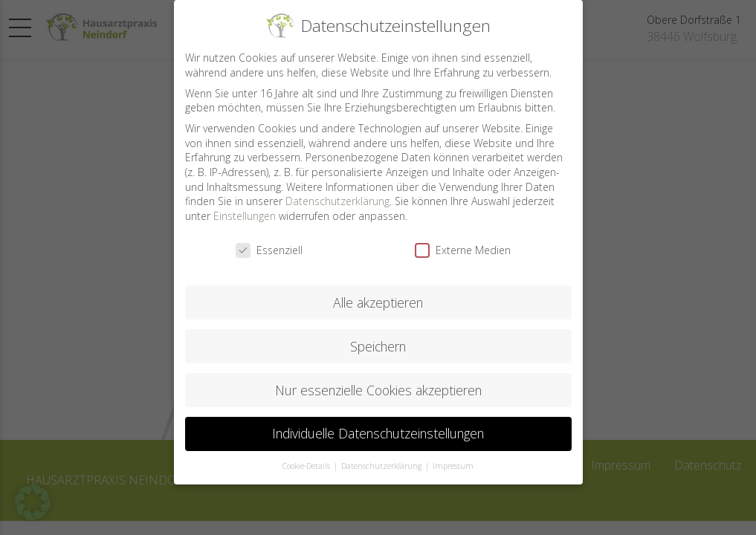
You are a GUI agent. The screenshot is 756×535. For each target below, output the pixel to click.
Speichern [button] (378, 334)
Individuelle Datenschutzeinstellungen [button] (378, 422)
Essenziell (269, 238)
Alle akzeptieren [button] (378, 291)
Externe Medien (463, 238)
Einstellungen (245, 204)
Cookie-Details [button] (307, 454)
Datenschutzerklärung (337, 189)
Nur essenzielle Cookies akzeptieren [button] (378, 378)
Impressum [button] (453, 454)
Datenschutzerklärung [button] (382, 454)
